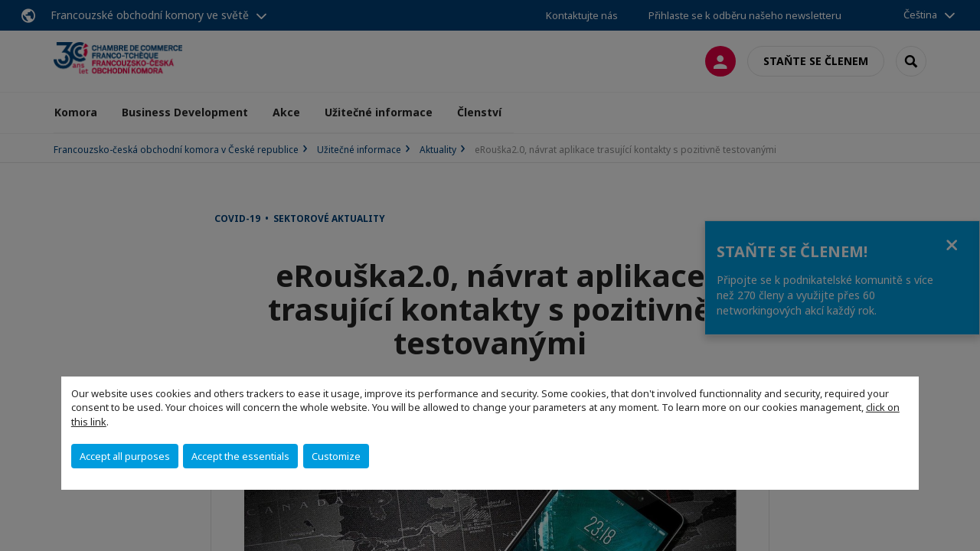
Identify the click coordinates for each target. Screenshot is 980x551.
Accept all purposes (125, 456)
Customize (336, 456)
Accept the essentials (240, 456)
